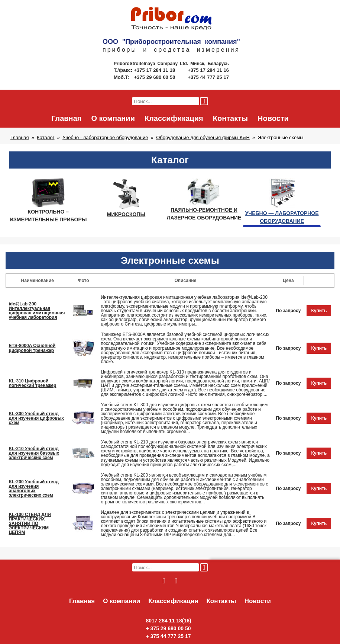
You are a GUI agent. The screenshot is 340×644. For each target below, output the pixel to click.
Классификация (174, 118)
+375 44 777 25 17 (208, 77)
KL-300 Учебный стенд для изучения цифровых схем (37, 418)
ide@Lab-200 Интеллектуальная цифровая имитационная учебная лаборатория (37, 311)
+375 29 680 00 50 (156, 77)
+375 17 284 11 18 (155, 70)
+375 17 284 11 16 (208, 70)
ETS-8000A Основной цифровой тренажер (32, 348)
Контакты (230, 118)
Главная (66, 118)
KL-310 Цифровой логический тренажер (33, 383)
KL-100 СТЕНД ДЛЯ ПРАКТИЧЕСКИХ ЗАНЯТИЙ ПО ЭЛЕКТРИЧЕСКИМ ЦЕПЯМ (30, 523)
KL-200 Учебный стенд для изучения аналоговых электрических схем (34, 488)
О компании (113, 118)
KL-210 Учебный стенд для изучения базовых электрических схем (34, 453)
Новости (273, 118)
